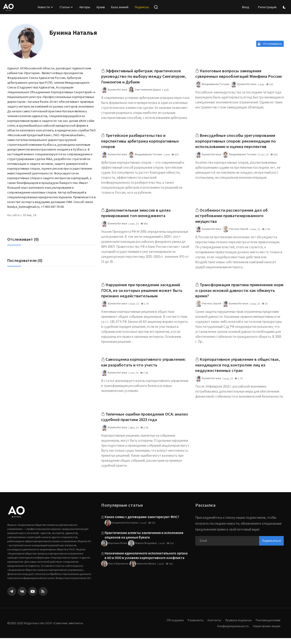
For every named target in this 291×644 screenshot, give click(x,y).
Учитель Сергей (237, 232)
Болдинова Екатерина (122, 529)
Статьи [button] (66, 7)
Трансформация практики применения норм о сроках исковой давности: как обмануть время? (237, 294)
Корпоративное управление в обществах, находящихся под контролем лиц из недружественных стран (240, 370)
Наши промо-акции (266, 632)
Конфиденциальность (231, 632)
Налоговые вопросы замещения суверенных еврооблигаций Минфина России (233, 77)
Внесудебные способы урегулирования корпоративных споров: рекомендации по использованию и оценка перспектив (238, 143)
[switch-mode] (285, 7)
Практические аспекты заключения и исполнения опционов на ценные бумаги (144, 541)
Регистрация (267, 7)
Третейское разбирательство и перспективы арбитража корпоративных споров (143, 143)
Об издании (171, 626)
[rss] (43, 597)
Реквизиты (192, 626)
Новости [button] (45, 7)
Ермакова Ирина (145, 570)
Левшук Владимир (144, 549)
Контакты (212, 626)
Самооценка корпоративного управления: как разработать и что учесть (144, 367)
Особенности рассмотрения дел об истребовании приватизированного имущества (233, 218)
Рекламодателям (268, 626)
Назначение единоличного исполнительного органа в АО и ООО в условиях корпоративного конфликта (146, 561)
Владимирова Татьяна (213, 91)
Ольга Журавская (115, 570)
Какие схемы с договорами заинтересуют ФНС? (142, 523)
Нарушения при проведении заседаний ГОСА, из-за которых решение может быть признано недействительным (144, 294)
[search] (156, 7)
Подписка (142, 7)
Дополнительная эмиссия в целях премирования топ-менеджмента (137, 215)
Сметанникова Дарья (147, 91)
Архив (101, 7)
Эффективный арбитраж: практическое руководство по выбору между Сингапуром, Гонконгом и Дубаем (143, 77)
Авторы (85, 7)
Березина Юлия (114, 549)
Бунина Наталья (115, 91)
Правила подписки (237, 626)
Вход (246, 7)
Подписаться (271, 546)
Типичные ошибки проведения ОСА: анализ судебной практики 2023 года (139, 422)
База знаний (120, 7)
